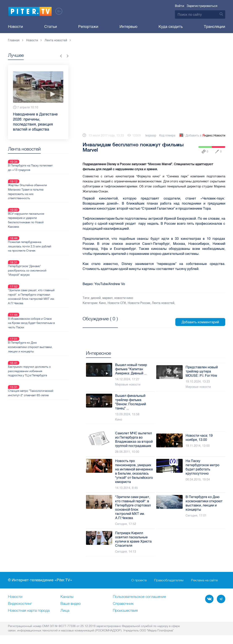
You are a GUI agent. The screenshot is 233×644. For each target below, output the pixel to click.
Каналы (67, 597)
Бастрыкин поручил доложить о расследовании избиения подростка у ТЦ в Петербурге (44, 326)
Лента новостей (163, 303)
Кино (102, 303)
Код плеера (167, 136)
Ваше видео (71, 604)
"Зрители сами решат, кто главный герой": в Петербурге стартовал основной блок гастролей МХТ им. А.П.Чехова (44, 266)
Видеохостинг (20, 604)
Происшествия (125, 611)
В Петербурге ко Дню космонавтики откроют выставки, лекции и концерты (45, 307)
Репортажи (88, 27)
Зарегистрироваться (202, 6)
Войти (180, 6)
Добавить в (202, 136)
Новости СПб (117, 303)
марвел (107, 298)
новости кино (124, 298)
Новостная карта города (29, 611)
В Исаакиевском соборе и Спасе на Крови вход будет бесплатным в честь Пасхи (45, 288)
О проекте (139, 580)
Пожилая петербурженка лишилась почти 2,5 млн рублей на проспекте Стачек (44, 226)
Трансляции (215, 27)
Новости (16, 27)
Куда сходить (171, 27)
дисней (96, 298)
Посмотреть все (96, 323)
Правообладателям (169, 580)
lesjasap (151, 136)
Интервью (128, 27)
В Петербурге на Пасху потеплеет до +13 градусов (45, 163)
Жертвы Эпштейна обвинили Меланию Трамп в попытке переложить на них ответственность (42, 182)
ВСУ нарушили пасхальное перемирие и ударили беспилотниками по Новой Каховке (41, 205)
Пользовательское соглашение (139, 597)
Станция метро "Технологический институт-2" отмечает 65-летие (43, 345)
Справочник (123, 604)
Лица (65, 611)
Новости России (139, 303)
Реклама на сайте (204, 580)
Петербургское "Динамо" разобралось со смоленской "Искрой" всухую (42, 245)
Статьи (51, 27)
